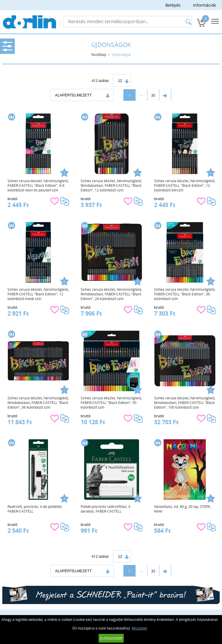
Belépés (173, 5)
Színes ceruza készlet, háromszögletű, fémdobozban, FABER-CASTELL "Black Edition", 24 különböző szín (111, 294)
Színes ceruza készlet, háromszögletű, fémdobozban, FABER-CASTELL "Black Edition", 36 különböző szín (38, 402)
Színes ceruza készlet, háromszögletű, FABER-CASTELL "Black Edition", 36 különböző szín (185, 294)
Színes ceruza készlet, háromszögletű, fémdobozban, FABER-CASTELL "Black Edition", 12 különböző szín (111, 185)
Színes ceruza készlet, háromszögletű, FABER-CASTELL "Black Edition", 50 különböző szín (111, 402)
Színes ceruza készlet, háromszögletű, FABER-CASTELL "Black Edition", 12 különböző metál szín (38, 294)
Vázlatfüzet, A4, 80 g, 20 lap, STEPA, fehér (183, 509)
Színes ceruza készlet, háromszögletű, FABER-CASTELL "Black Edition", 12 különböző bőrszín (185, 185)
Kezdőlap (99, 54)
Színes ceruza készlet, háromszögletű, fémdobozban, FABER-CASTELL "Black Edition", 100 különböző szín (185, 402)
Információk (205, 5)
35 (153, 95)
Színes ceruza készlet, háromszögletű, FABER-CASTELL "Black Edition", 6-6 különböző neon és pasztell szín (38, 185)
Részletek (139, 628)
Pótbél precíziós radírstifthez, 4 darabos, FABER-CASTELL (106, 509)
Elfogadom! (111, 638)
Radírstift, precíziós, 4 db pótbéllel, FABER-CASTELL (35, 509)
